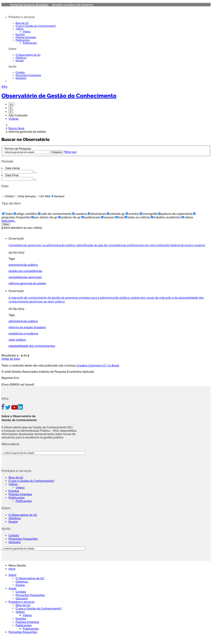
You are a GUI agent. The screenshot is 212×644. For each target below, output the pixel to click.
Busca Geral (16, 128)
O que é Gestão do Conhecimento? (36, 26)
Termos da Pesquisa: (18, 149)
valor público (17, 340)
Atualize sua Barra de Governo (72, 5)
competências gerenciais (25, 277)
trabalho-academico (166, 217)
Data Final (12, 175)
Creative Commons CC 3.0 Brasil (98, 366)
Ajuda (12, 588)
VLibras (13, 119)
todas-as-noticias (137, 217)
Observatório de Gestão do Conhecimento (59, 96)
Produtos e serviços (22, 602)
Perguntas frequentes (23, 632)
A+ (11, 104)
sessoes (108, 217)
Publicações (23, 40)
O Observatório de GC (28, 55)
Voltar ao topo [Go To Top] (11, 359)
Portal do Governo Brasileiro (29, 5)
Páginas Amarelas (26, 37)
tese (120, 217)
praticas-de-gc (69, 217)
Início (12, 569)
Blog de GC (22, 23)
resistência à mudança (23, 334)
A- (11, 112)
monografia (149, 214)
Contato (20, 72)
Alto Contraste (18, 115)
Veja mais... (9, 221)
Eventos (20, 34)
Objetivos (21, 58)
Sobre (12, 575)
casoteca (80, 214)
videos (187, 217)
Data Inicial (13, 168)
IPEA (5, 87)
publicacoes (91, 217)
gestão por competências (25, 271)
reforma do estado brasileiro (27, 327)
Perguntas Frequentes (28, 75)
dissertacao (97, 214)
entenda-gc (116, 214)
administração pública (23, 265)
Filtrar (6, 224)
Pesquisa (57, 152)
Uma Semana (25, 196)
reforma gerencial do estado (27, 283)
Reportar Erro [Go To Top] (10, 378)
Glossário (21, 78)
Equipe (20, 61)
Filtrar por (70, 152)
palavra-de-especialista (175, 214)
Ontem (8, 196)
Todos (8, 214)
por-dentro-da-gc (45, 217)
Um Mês (44, 196)
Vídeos (20, 29)
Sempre (58, 196)
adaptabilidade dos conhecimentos (32, 346)
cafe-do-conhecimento (55, 214)
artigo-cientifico (25, 214)
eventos (132, 214)
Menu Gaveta (17, 565)
